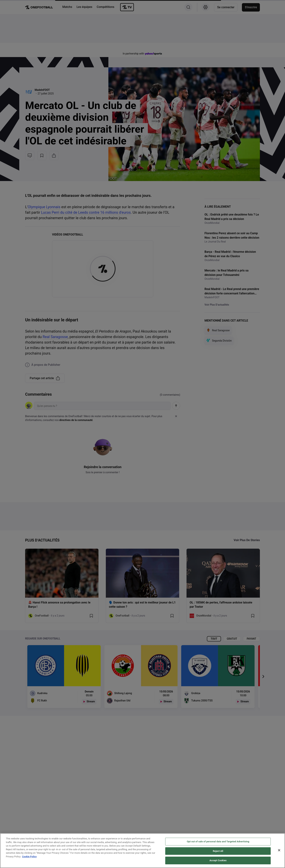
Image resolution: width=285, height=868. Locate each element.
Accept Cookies (218, 860)
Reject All (218, 851)
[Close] (279, 850)
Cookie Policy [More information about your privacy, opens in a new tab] (29, 857)
